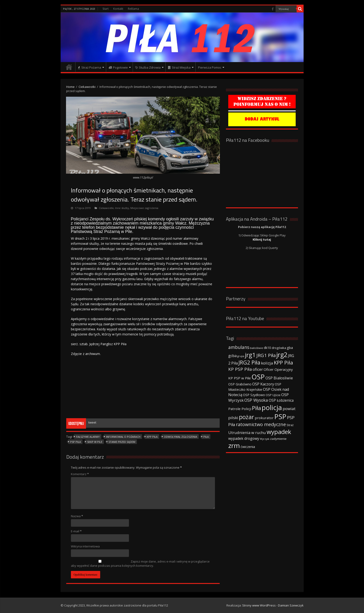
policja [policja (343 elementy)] (272, 407)
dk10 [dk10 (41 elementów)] (267, 348)
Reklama (133, 9)
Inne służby (122, 208)
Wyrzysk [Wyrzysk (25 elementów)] (265, 439)
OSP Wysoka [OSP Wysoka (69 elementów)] (256, 400)
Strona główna (69, 67)
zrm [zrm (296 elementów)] (234, 445)
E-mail (76, 531)
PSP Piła (76, 442)
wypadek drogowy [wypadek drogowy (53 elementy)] (244, 438)
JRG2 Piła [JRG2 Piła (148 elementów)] (249, 363)
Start (106, 9)
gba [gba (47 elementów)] (290, 348)
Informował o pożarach (123, 437)
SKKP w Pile (95, 442)
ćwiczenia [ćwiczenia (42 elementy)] (248, 447)
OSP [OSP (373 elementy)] (258, 377)
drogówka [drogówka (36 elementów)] (279, 348)
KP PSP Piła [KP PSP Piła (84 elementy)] (240, 369)
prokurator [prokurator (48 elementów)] (264, 418)
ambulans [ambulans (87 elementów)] (239, 347)
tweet (92, 422)
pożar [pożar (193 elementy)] (247, 417)
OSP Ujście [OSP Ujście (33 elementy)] (273, 395)
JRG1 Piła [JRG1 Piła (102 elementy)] (266, 355)
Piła (206, 437)
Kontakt (118, 9)
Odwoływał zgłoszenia (180, 437)
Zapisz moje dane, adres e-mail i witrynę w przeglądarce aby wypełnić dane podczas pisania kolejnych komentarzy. (140, 563)
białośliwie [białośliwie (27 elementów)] (256, 348)
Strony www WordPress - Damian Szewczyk (273, 605)
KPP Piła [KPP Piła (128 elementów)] (283, 363)
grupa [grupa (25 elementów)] (241, 356)
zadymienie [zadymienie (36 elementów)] (278, 439)
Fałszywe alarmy (88, 437)
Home (70, 87)
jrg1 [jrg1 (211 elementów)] (250, 355)
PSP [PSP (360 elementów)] (280, 417)
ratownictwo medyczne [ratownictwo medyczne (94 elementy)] (261, 424)
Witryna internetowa (85, 546)
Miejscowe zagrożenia (144, 208)
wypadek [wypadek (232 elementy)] (279, 432)
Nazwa (77, 516)
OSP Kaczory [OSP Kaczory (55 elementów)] (263, 384)
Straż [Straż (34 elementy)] (290, 425)
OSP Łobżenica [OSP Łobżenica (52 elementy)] (281, 400)
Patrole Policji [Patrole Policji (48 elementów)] (240, 409)
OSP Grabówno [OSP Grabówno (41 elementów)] (240, 384)
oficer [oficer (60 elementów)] (258, 369)
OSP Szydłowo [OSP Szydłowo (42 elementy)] (254, 395)
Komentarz (80, 474)
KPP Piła (152, 437)
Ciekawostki (87, 87)
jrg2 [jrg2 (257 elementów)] (282, 355)
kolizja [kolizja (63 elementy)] (267, 363)
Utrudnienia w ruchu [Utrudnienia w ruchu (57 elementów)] (247, 433)
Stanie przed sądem (122, 442)
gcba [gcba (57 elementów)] (232, 356)
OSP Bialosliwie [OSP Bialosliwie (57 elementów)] (279, 378)
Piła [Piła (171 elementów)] (256, 408)
